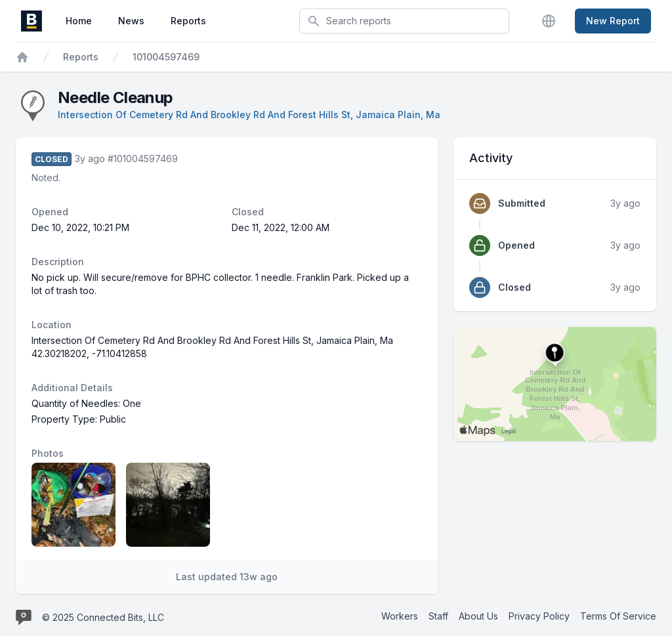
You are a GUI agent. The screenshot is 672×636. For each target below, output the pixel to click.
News (131, 21)
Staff (438, 616)
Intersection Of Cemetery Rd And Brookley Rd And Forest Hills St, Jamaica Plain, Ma (249, 115)
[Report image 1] (73, 505)
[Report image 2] (168, 505)
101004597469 (166, 57)
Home (79, 21)
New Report (613, 21)
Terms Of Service (618, 616)
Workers (400, 616)
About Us (478, 616)
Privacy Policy (539, 616)
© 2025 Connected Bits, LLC (103, 617)
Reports (188, 21)
